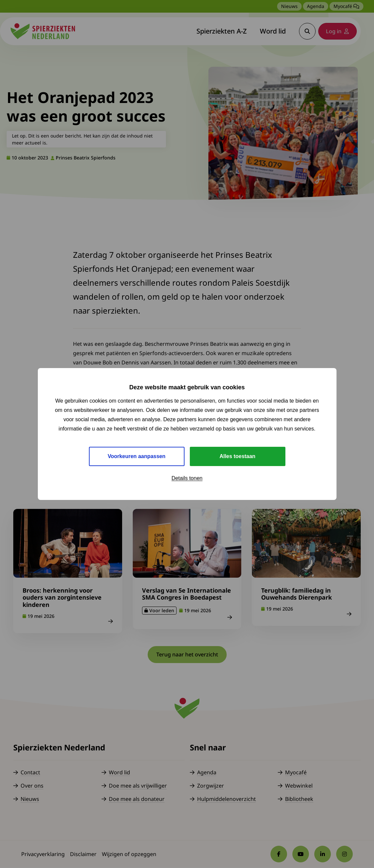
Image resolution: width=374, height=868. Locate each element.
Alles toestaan (237, 456)
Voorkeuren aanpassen (137, 456)
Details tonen (187, 478)
